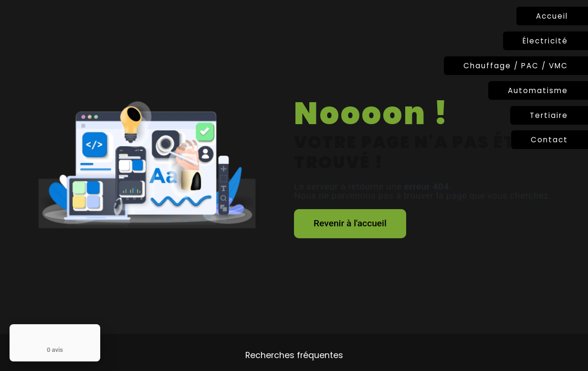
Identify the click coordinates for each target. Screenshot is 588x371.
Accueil (552, 16)
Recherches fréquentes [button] (294, 355)
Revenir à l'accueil (350, 223)
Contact (549, 140)
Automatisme (538, 90)
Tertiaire (549, 115)
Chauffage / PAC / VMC (516, 66)
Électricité (545, 41)
